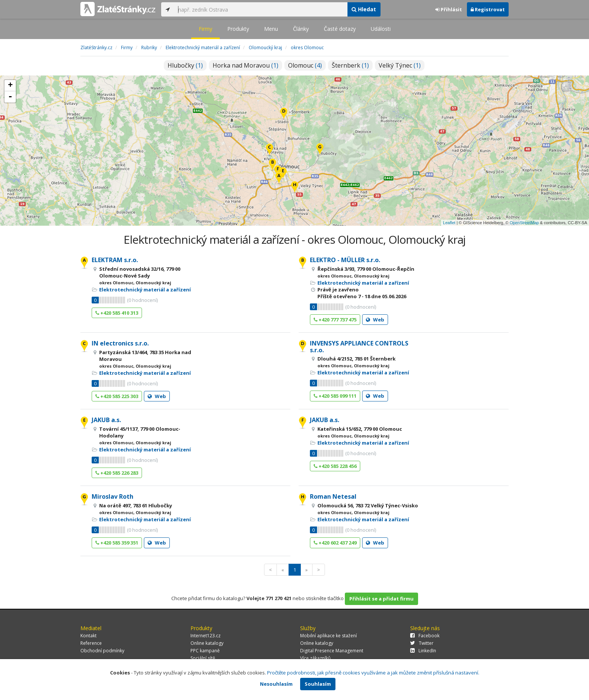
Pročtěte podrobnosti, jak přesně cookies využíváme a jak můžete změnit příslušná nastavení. (373, 673)
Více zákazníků (315, 658)
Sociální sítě (203, 658)
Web (375, 320)
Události (381, 29)
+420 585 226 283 (117, 473)
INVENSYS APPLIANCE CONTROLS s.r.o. (359, 347)
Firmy (205, 29)
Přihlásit (449, 9)
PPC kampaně (205, 651)
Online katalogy (207, 643)
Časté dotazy (340, 29)
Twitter (422, 643)
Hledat (364, 9)
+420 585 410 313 (117, 313)
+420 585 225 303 (117, 396)
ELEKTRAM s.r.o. (115, 260)
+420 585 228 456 (335, 466)
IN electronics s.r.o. (120, 343)
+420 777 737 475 (335, 320)
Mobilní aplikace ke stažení (328, 636)
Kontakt (88, 636)
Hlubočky (185, 65)
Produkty (238, 29)
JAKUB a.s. (106, 420)
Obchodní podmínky (102, 651)
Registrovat (488, 9)
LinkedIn (423, 651)
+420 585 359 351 (117, 543)
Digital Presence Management (332, 651)
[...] (261, 9)
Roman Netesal (333, 496)
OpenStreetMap (524, 223)
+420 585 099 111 (335, 396)
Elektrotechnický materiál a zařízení (145, 290)
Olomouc (305, 65)
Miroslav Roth (113, 496)
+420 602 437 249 (335, 543)
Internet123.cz (205, 636)
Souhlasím (318, 684)
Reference (91, 643)
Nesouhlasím (276, 684)
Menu (271, 29)
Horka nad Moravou (245, 65)
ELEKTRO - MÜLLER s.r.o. (345, 260)
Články (301, 29)
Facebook (425, 636)
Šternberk (350, 65)
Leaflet (449, 223)
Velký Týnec (400, 65)
